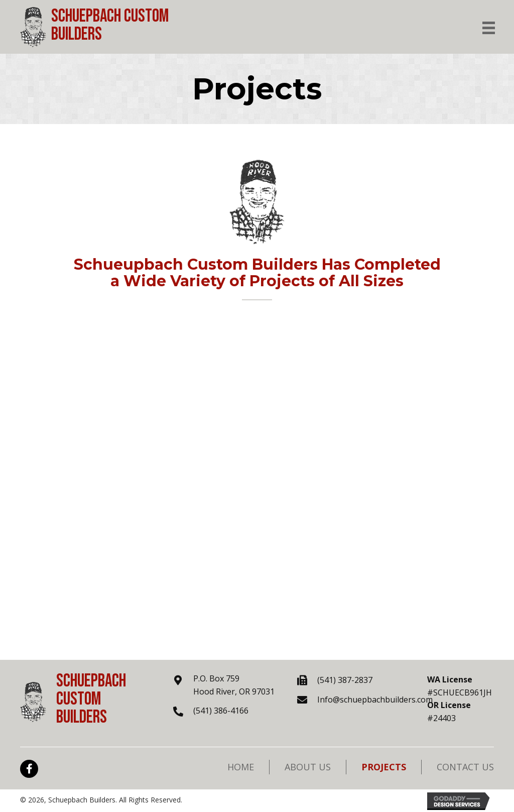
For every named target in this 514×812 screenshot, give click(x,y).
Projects (384, 767)
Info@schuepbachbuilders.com (375, 700)
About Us (308, 767)
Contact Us (465, 767)
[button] (29, 769)
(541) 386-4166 (221, 711)
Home (241, 767)
